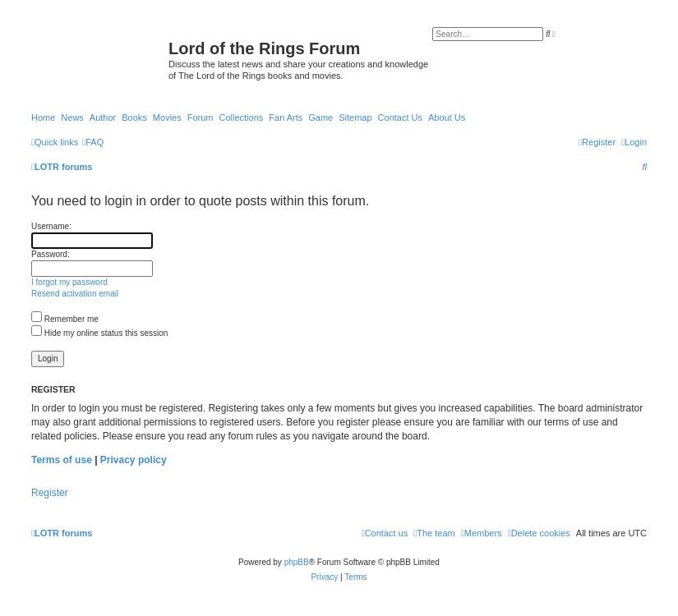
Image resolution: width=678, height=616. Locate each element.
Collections (241, 117)
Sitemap (355, 117)
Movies (167, 117)
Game (321, 117)
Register (50, 493)
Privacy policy (134, 460)
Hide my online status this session (99, 333)
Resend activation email (75, 294)
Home (43, 117)
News (72, 117)
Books (134, 117)
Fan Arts (286, 117)
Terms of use (62, 460)
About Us (447, 117)
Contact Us (400, 117)
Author (103, 117)
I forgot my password (69, 282)
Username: (51, 226)
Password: (51, 254)
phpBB (297, 562)
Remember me (65, 319)
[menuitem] (93, 142)
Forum (201, 117)
